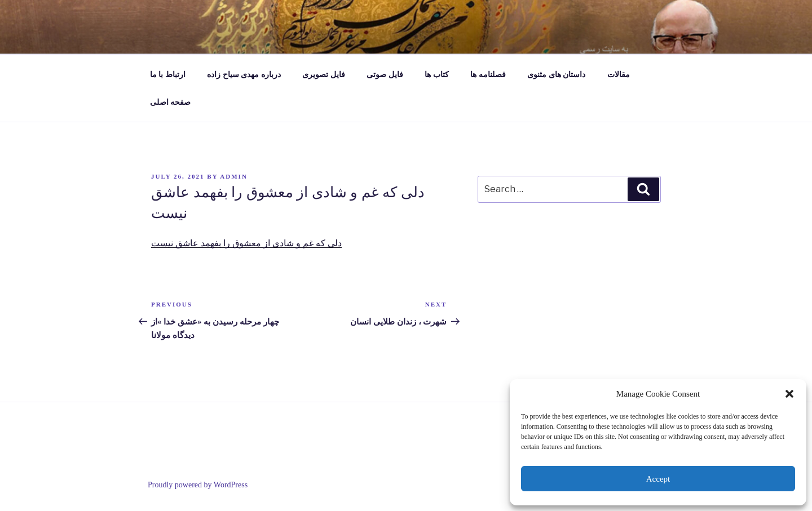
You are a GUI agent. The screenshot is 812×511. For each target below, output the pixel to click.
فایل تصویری (324, 75)
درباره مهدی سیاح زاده (244, 75)
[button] (789, 394)
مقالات (619, 75)
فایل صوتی (385, 75)
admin (234, 176)
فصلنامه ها (488, 75)
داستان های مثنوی (556, 75)
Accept (658, 479)
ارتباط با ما (168, 75)
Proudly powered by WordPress (198, 485)
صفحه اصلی (171, 102)
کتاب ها (437, 75)
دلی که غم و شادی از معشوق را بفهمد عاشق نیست (246, 243)
